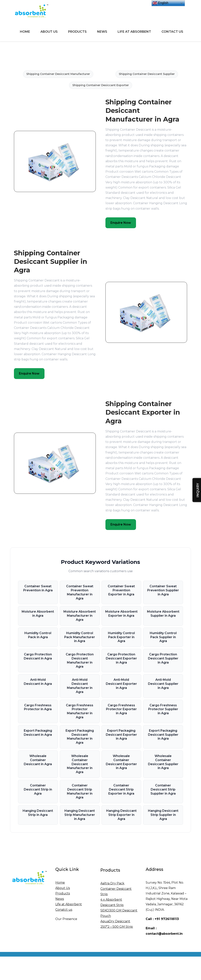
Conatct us (64, 910)
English (160, 3)
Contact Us (172, 32)
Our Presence (66, 919)
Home (25, 32)
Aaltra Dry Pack (112, 883)
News (102, 32)
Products (77, 32)
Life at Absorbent (134, 32)
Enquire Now (121, 223)
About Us (49, 32)
